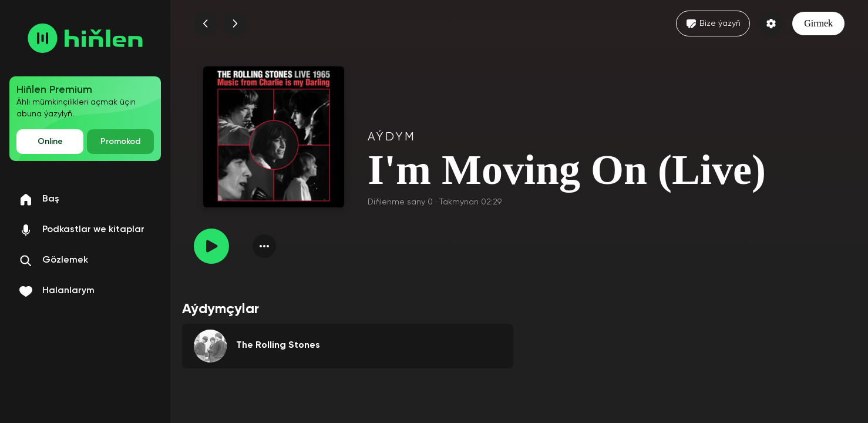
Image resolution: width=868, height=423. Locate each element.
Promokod (120, 142)
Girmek (818, 23)
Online (50, 142)
